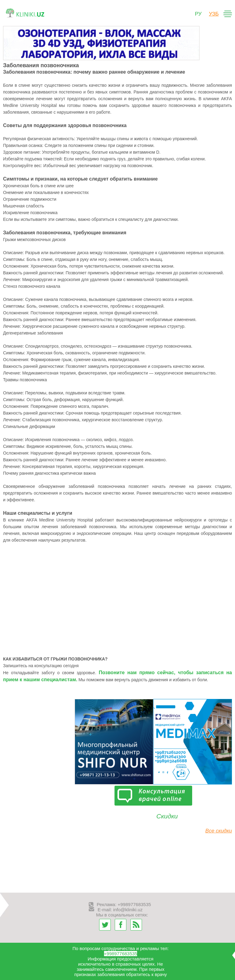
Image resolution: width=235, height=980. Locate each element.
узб (214, 14)
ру (198, 14)
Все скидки (219, 831)
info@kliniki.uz (128, 910)
